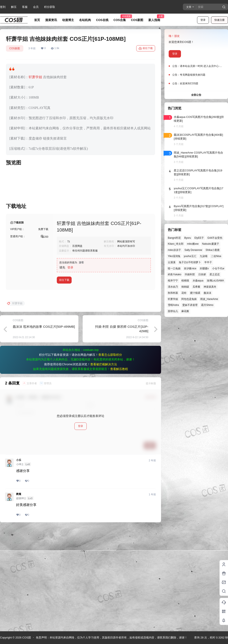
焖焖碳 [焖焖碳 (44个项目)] (185, 287)
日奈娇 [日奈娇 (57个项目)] (202, 274)
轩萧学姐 (35, 77)
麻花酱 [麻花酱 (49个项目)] (185, 311)
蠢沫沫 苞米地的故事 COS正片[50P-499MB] (44, 429)
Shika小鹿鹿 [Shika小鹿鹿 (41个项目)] (213, 250)
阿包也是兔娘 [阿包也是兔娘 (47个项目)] (189, 299)
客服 (25, 7)
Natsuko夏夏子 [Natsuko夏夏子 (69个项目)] (211, 244)
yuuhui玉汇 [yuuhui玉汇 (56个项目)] (190, 256)
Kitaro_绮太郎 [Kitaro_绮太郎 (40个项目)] (176, 244)
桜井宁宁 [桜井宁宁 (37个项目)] (173, 281)
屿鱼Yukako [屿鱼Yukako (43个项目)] (174, 274)
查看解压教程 (119, 472)
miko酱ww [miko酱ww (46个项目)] (193, 244)
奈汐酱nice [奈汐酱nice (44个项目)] (190, 268)
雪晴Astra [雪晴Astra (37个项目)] (173, 305)
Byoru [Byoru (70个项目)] (188, 238)
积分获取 (50, 7)
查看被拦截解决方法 (104, 467)
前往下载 (146, 48)
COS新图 (15, 48)
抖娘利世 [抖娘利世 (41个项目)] (190, 274)
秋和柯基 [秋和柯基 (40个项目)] (173, 293)
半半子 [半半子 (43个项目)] (208, 262)
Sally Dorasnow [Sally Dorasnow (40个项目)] (193, 250)
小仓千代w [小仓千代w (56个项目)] (218, 268)
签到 (3, 7)
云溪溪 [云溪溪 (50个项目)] (172, 262)
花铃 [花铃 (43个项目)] (184, 293)
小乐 (19, 563)
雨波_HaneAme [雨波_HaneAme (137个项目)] (209, 299)
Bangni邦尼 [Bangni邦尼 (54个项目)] (174, 238)
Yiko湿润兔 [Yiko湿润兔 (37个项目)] (174, 256)
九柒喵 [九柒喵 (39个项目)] (204, 256)
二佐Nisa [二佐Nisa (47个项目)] (216, 256)
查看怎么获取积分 (110, 457)
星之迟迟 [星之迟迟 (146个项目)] (215, 274)
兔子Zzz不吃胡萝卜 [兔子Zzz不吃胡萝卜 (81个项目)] (190, 262)
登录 (203, 20)
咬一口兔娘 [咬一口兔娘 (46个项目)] (174, 268)
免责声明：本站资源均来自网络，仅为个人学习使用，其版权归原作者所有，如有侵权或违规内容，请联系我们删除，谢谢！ (112, 638)
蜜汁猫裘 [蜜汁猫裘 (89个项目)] (195, 293)
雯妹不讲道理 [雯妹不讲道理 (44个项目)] (190, 305)
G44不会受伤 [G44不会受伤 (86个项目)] (215, 238)
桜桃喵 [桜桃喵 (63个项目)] (185, 281)
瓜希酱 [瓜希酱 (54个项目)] (196, 287)
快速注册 (220, 20)
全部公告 (196, 95)
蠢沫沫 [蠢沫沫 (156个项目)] (207, 293)
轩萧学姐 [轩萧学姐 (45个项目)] (173, 299)
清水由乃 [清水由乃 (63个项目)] (173, 287)
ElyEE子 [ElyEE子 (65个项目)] (199, 238)
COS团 (26, 638)
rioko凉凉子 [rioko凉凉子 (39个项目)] (174, 250)
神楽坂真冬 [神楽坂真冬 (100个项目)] (210, 287)
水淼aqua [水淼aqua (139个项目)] (198, 281)
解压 (14, 7)
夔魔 (19, 597)
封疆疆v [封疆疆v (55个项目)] (204, 268)
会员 (36, 7)
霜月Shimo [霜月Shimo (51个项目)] (207, 305)
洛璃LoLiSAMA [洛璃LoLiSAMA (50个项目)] (215, 281)
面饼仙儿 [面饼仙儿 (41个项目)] (173, 311)
